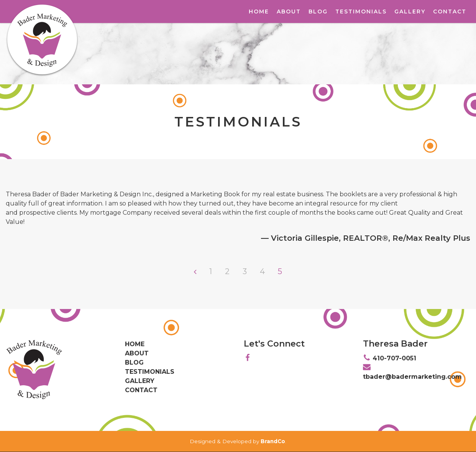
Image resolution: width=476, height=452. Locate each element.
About (289, 12)
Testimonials (361, 12)
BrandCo (273, 441)
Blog (318, 12)
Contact (450, 12)
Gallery (410, 12)
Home (259, 12)
